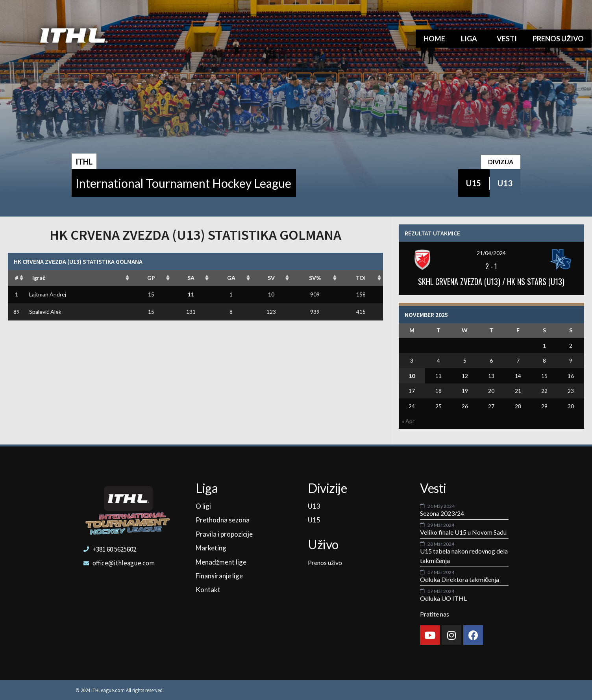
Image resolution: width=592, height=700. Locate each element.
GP (151, 278)
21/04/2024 (491, 253)
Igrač (39, 278)
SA (191, 278)
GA (231, 278)
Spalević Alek (45, 312)
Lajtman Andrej (48, 294)
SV (271, 278)
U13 (505, 183)
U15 (474, 183)
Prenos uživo (558, 39)
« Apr (408, 421)
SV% (315, 278)
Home (434, 39)
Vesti (507, 39)
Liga (471, 39)
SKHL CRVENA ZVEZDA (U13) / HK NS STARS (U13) (491, 281)
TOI (361, 278)
